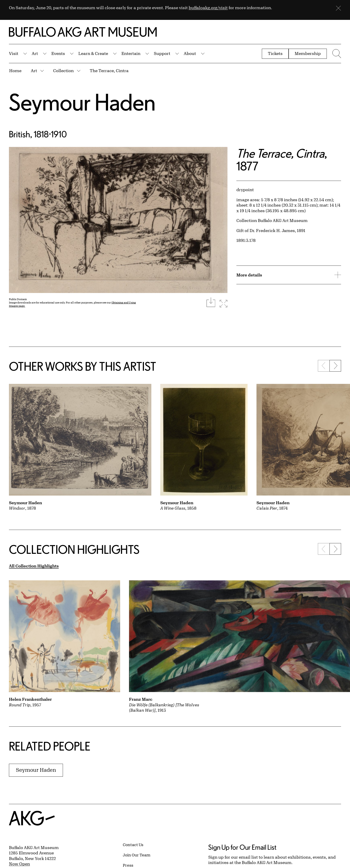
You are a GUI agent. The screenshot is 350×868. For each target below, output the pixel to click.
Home (15, 71)
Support (162, 53)
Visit (14, 53)
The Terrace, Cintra (109, 71)
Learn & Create (93, 53)
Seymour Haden (82, 102)
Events (58, 53)
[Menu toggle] (336, 54)
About (190, 53)
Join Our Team (137, 855)
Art (35, 53)
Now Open (19, 864)
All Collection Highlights (34, 566)
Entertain (131, 53)
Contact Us (133, 845)
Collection (63, 71)
